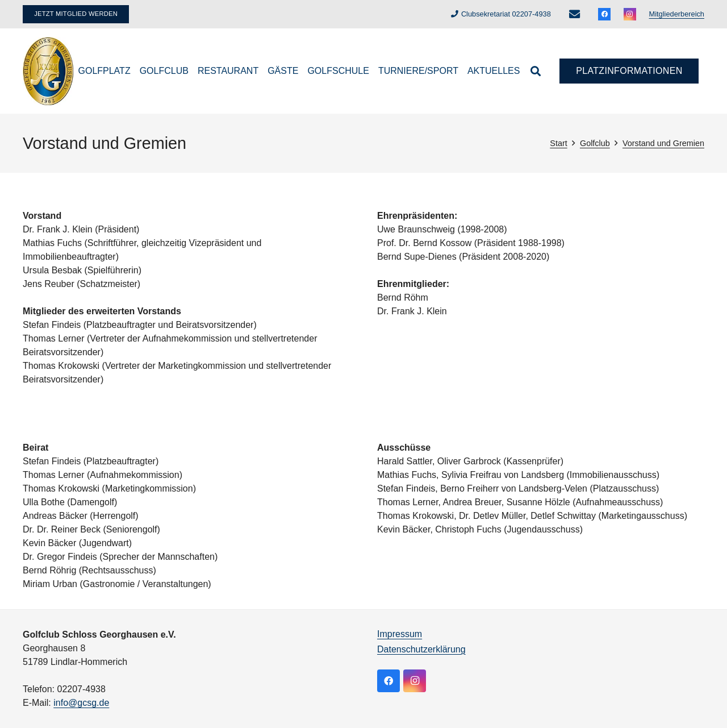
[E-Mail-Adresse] (574, 14)
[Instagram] (630, 14)
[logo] (49, 71)
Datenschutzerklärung (421, 649)
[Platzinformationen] (629, 71)
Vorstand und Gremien (663, 143)
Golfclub (595, 143)
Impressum (400, 634)
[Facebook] (604, 14)
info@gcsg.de (81, 703)
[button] (536, 71)
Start (558, 143)
